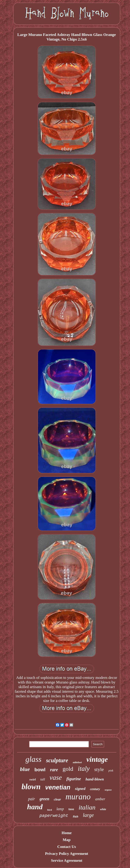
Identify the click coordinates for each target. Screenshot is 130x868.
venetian (58, 787)
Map (66, 840)
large (88, 815)
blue (25, 769)
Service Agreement (66, 861)
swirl (33, 779)
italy (84, 768)
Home (67, 833)
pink (111, 771)
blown (31, 787)
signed (80, 789)
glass (33, 759)
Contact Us (67, 847)
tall (43, 779)
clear (57, 799)
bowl (40, 770)
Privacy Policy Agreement (67, 854)
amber (100, 799)
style (99, 769)
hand (35, 807)
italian (87, 807)
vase (56, 777)
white (103, 809)
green (44, 799)
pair (32, 799)
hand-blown (95, 779)
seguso (108, 790)
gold (68, 769)
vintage (97, 759)
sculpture (57, 760)
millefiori (77, 762)
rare (54, 770)
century (95, 789)
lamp (60, 809)
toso (71, 809)
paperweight (54, 816)
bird (49, 810)
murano (78, 797)
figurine (74, 779)
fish (76, 817)
